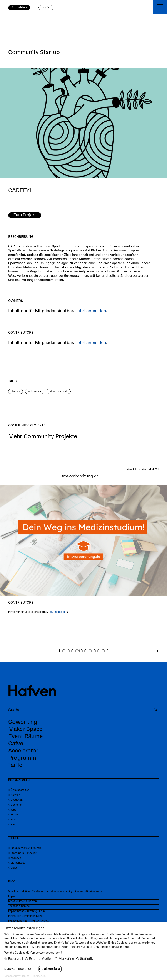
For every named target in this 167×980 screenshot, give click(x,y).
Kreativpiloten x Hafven (23, 901)
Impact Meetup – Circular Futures (28, 921)
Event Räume (25, 737)
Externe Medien (41, 959)
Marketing (66, 959)
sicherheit (60, 391)
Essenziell (16, 959)
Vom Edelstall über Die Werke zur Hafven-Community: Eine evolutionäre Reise (55, 891)
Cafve (16, 744)
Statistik (86, 959)
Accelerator (23, 751)
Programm (22, 758)
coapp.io (16, 858)
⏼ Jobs (12, 810)
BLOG (12, 882)
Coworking (23, 722)
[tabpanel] (83, 547)
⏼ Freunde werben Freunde (25, 848)
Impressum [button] (39, 976)
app (17, 391)
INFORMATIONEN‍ (19, 780)
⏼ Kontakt (14, 795)
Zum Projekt (25, 215)
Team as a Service (19, 906)
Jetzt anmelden (91, 311)
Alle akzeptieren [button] (50, 969)
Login (46, 8)
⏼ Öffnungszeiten (19, 790)
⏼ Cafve (13, 868)
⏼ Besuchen (15, 800)
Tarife (15, 765)
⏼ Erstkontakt (17, 863)
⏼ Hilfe (12, 825)
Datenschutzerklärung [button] (17, 976)
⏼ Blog (12, 820)
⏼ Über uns (15, 805)
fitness (36, 391)
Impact (12, 896)
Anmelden (19, 8)
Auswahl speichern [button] (19, 969)
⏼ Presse (13, 815)
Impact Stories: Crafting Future (27, 911)
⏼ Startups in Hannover (22, 853)
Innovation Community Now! (25, 916)
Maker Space (25, 729)
